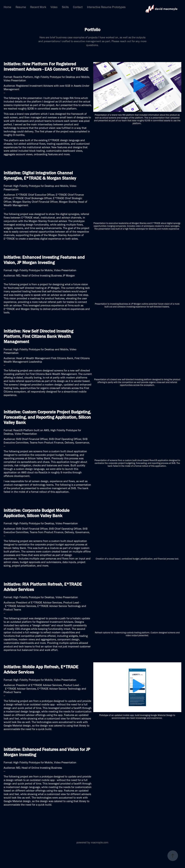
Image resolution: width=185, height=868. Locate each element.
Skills (65, 7)
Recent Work (38, 7)
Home (7, 7)
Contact (78, 7)
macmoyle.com (100, 842)
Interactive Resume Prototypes (106, 7)
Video (54, 7)
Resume (21, 7)
